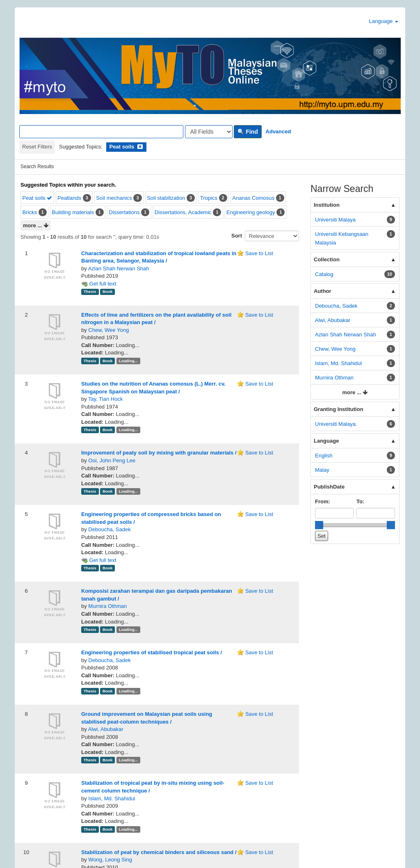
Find (248, 132)
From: (323, 501)
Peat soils (38, 198)
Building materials (73, 212)
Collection (327, 259)
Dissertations (124, 212)
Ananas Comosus (253, 198)
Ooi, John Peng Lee (112, 460)
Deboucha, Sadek (109, 529)
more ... (36, 226)
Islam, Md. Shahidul (112, 798)
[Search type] (209, 132)
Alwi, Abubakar (106, 729)
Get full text (99, 284)
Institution (327, 205)
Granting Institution (339, 409)
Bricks (30, 212)
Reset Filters (37, 147)
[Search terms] (101, 132)
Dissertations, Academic (183, 212)
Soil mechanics (114, 198)
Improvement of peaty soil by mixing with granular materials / (159, 453)
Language (384, 21)
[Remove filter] (140, 147)
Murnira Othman (107, 606)
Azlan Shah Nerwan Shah (119, 268)
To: (360, 501)
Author (323, 291)
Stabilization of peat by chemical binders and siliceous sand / (159, 852)
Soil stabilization (166, 198)
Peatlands (69, 198)
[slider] (319, 525)
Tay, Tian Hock (105, 399)
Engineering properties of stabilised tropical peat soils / (152, 652)
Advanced (278, 131)
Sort (237, 236)
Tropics (209, 198)
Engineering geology (251, 212)
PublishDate (329, 487)
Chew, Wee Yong (108, 330)
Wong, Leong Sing (110, 860)
